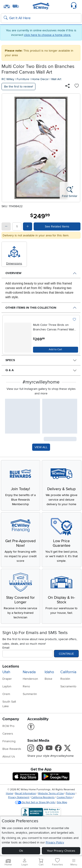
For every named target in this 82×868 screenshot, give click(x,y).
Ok (21, 851)
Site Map (62, 802)
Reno (26, 686)
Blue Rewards (12, 749)
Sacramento (68, 686)
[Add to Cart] (56, 350)
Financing (9, 741)
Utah (6, 672)
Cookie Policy (65, 797)
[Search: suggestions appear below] (41, 18)
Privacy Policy (55, 842)
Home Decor (40, 79)
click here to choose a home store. (48, 35)
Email (6, 648)
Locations (11, 666)
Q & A (10, 370)
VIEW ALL (41, 447)
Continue (66, 654)
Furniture (23, 79)
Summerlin (30, 694)
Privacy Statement (19, 797)
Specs (10, 360)
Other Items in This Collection (31, 308)
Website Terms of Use (51, 793)
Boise (48, 679)
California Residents (43, 797)
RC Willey (8, 79)
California (68, 672)
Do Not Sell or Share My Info (35, 802)
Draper (7, 679)
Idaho (49, 672)
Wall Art (56, 79)
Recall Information (26, 793)
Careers (8, 734)
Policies (70, 793)
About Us (9, 756)
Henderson (30, 679)
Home (10, 793)
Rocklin (65, 679)
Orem (6, 694)
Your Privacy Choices (61, 851)
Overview (13, 273)
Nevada (29, 672)
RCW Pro (8, 726)
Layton (7, 686)
